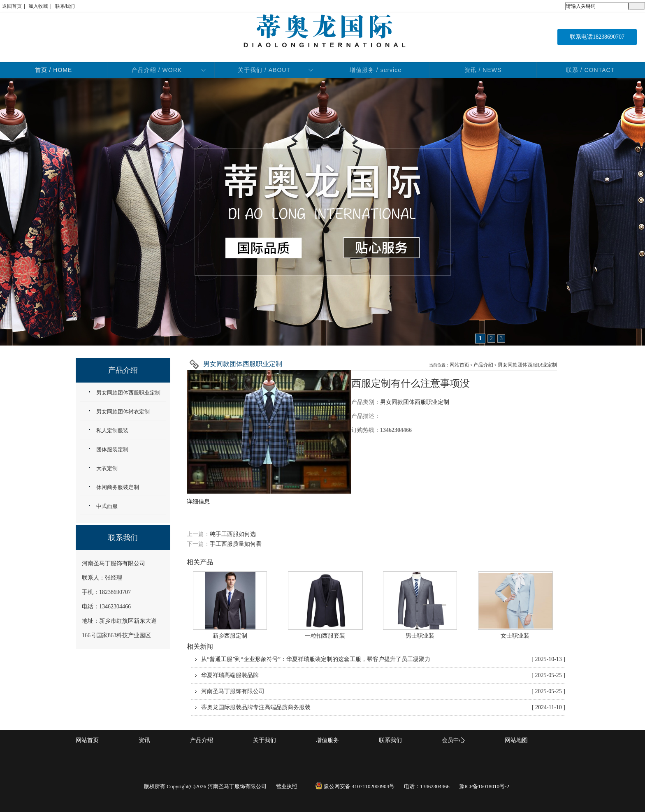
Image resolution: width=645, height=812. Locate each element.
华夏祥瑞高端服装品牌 (383, 675)
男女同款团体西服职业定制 (527, 365)
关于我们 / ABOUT (264, 70)
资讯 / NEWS (483, 70)
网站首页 (459, 365)
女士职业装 (515, 636)
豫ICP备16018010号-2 (484, 786)
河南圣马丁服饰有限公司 (383, 691)
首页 (54, 70)
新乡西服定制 (230, 636)
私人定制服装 (112, 430)
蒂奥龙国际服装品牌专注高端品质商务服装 (383, 708)
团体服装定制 (112, 449)
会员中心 (453, 740)
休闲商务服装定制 (118, 487)
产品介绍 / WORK (157, 70)
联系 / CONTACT (590, 70)
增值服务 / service (376, 70)
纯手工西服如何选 (233, 534)
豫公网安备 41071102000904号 (355, 786)
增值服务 (327, 740)
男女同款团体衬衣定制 (123, 412)
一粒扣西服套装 (325, 636)
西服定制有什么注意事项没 (411, 383)
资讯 (144, 740)
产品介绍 (483, 365)
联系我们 (65, 6)
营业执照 (287, 786)
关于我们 (264, 740)
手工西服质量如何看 (236, 544)
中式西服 (107, 506)
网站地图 (516, 740)
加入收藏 (38, 6)
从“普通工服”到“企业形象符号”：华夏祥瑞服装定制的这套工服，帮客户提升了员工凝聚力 (383, 659)
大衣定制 (107, 468)
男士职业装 (420, 636)
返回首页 (12, 6)
